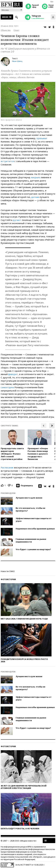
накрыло (36, 177)
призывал (42, 138)
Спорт (16, 30)
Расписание (7, 467)
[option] (13, 445)
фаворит (13, 374)
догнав (35, 197)
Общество (6, 30)
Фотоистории (8, 579)
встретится (7, 161)
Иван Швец (17, 61)
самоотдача (7, 387)
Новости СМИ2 (8, 571)
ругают (17, 220)
